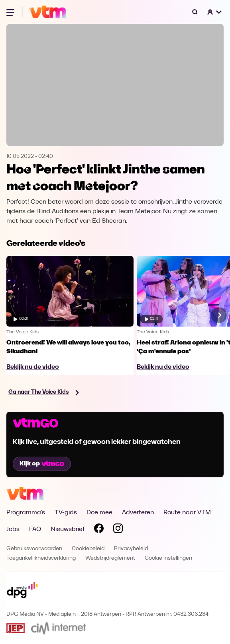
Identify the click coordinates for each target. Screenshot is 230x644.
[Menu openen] (11, 12)
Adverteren (138, 513)
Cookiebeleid (88, 549)
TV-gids (66, 513)
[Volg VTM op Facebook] (99, 530)
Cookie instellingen (168, 558)
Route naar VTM (187, 513)
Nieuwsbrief (68, 529)
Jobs (13, 529)
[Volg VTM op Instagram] (118, 530)
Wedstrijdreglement (110, 558)
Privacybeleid (131, 549)
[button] (215, 12)
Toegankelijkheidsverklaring (41, 558)
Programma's (26, 513)
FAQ (35, 529)
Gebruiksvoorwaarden (34, 549)
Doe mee (99, 513)
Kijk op (42, 464)
